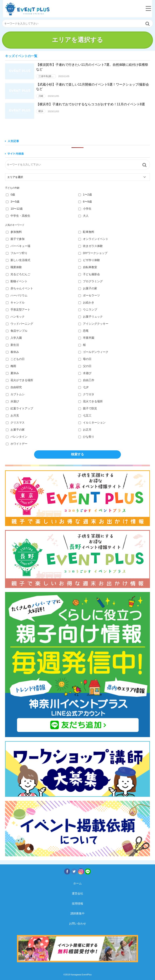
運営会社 (77, 893)
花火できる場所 (91, 401)
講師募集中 (77, 913)
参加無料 (14, 232)
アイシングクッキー (93, 324)
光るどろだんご (18, 274)
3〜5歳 (13, 202)
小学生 (85, 209)
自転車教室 (88, 267)
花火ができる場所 (19, 380)
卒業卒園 (86, 338)
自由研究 (14, 387)
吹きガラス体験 (91, 246)
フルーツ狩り (17, 253)
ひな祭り (86, 437)
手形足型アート (18, 310)
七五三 (85, 415)
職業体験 (14, 267)
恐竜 (83, 331)
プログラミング (91, 281)
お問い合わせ (77, 924)
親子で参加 (15, 239)
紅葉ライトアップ (19, 408)
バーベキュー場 (18, 246)
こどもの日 (15, 359)
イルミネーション (92, 423)
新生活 (12, 345)
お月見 (12, 415)
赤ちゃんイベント (19, 288)
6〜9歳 (85, 202)
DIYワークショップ (93, 253)
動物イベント (17, 281)
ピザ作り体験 (89, 260)
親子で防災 (88, 408)
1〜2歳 (85, 195)
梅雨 (11, 366)
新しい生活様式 (18, 260)
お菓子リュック (91, 317)
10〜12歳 (14, 209)
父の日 (85, 366)
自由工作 (86, 380)
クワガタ (86, 394)
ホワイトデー (17, 444)
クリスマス (15, 423)
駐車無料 (86, 232)
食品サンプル (17, 331)
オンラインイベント (93, 239)
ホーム (77, 883)
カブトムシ (15, 394)
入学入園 (14, 338)
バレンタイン (17, 437)
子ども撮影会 (89, 274)
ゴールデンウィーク (93, 352)
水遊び (85, 373)
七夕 (83, 387)
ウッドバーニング (19, 324)
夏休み (12, 373)
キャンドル (15, 302)
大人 (83, 216)
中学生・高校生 (18, 216)
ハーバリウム (17, 295)
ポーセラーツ (89, 295)
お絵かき (86, 302)
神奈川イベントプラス (27, 9)
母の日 (85, 359)
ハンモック (15, 317)
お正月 (85, 430)
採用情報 (77, 904)
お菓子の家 (88, 288)
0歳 (10, 195)
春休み (12, 352)
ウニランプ (88, 310)
